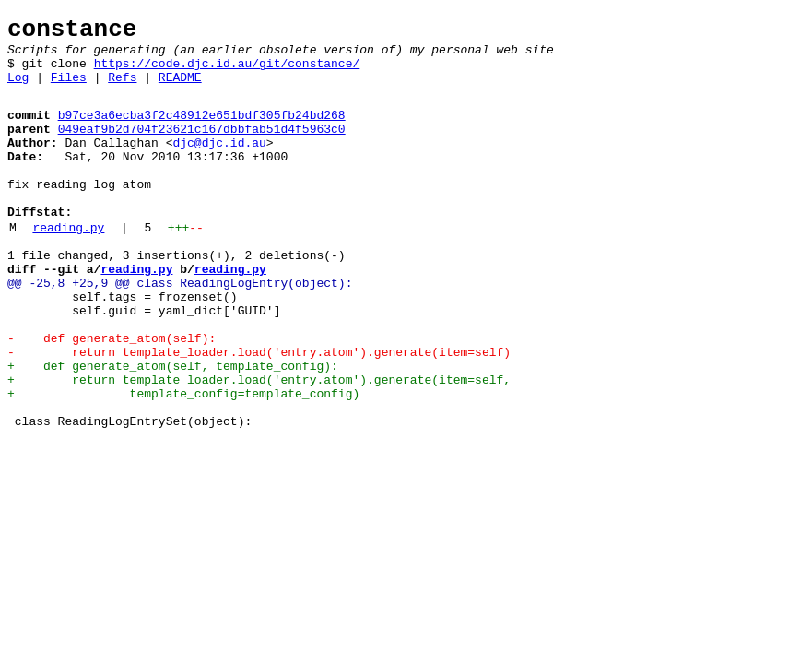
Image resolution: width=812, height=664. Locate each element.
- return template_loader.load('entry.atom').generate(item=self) (259, 412)
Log (18, 90)
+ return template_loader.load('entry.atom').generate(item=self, (259, 445)
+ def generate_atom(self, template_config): (173, 429)
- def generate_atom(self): (112, 396)
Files (69, 90)
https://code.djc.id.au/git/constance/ (227, 74)
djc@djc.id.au (219, 164)
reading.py (68, 266)
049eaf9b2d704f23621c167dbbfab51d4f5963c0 (202, 148)
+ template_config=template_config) (183, 462)
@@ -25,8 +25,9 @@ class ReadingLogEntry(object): (180, 329)
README (180, 90)
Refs (122, 90)
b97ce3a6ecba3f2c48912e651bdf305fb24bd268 (202, 131)
